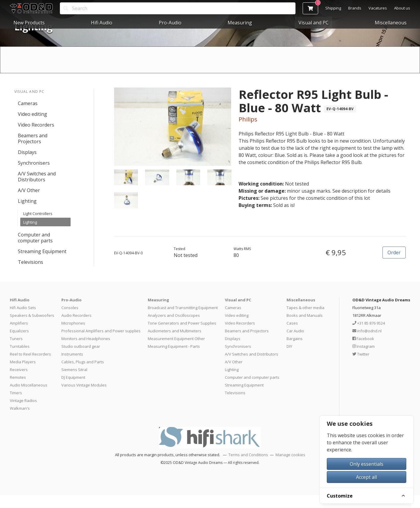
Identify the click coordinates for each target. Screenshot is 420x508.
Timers (16, 393)
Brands (355, 8)
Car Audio (295, 331)
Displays (27, 152)
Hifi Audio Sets (23, 308)
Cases (292, 323)
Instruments (72, 354)
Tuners (16, 339)
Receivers (19, 370)
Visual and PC (314, 23)
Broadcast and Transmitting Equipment (183, 308)
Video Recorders (36, 125)
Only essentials (367, 464)
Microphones (73, 323)
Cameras (28, 103)
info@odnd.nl (367, 331)
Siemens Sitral (74, 370)
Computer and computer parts (35, 238)
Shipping (333, 8)
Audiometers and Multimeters (175, 331)
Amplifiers (19, 323)
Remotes (18, 377)
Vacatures (378, 8)
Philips (248, 119)
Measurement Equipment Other (176, 339)
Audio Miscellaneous (29, 385)
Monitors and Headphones (86, 339)
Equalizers (19, 331)
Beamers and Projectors (33, 138)
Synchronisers (34, 163)
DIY (289, 346)
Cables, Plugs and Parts (83, 362)
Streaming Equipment (42, 251)
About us (402, 8)
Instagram (364, 346)
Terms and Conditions (248, 455)
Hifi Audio (102, 23)
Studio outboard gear (81, 346)
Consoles (70, 308)
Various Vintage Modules (84, 385)
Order (394, 253)
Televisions (31, 262)
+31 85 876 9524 (369, 323)
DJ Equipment (73, 377)
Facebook (363, 339)
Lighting (27, 201)
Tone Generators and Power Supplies (182, 323)
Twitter (361, 354)
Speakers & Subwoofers (32, 315)
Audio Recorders (76, 315)
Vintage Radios (23, 401)
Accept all (366, 477)
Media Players (23, 362)
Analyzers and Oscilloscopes (174, 315)
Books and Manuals (305, 315)
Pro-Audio (170, 23)
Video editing (32, 114)
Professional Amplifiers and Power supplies (101, 331)
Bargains (295, 339)
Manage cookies (290, 455)
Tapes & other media (305, 308)
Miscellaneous (391, 23)
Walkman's (20, 408)
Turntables (20, 346)
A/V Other (29, 190)
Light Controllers (38, 214)
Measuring (240, 23)
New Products (29, 23)
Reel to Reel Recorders (30, 354)
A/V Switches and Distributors (37, 177)
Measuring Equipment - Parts (174, 346)
